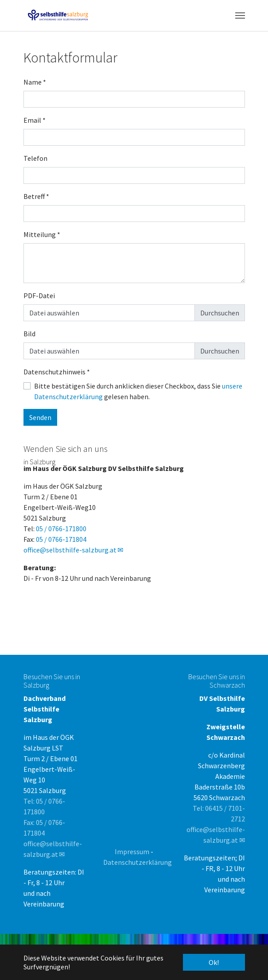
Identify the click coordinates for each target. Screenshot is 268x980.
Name (35, 82)
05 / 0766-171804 (61, 539)
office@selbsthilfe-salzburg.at (70, 550)
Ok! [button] (214, 962)
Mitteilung (42, 234)
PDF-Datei (39, 296)
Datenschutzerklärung (138, 862)
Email (35, 120)
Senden (40, 417)
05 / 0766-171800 (61, 529)
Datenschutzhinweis (57, 372)
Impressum (132, 852)
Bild (29, 334)
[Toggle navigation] (240, 16)
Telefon (35, 158)
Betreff (36, 196)
